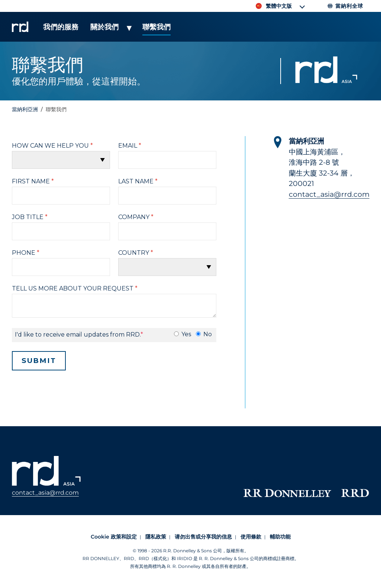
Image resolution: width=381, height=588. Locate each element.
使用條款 (251, 537)
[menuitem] (61, 31)
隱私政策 (156, 537)
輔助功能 (280, 537)
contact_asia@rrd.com (329, 194)
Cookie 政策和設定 (114, 537)
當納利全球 (345, 6)
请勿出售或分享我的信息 (203, 537)
